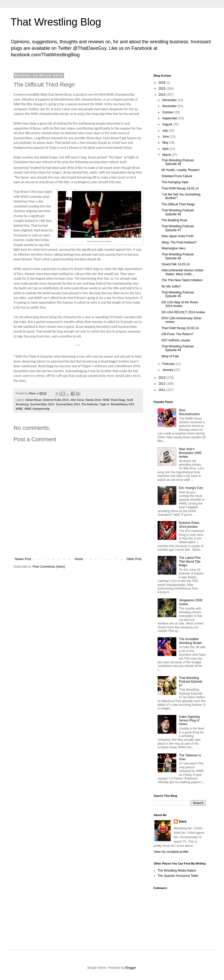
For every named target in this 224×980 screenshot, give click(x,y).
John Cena (77, 400)
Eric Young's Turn (191, 488)
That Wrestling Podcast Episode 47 (178, 228)
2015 (163, 89)
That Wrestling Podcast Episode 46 (178, 256)
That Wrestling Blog (56, 22)
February (169, 364)
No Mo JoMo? (171, 286)
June (166, 137)
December (170, 100)
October (168, 112)
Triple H (104, 404)
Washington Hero (173, 248)
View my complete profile (171, 852)
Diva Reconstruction (189, 412)
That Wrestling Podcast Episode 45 (178, 294)
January (168, 370)
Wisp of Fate (170, 356)
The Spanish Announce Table (178, 876)
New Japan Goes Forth (178, 236)
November (170, 106)
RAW (106, 400)
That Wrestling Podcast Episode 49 (178, 162)
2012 (163, 384)
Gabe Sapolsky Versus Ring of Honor (189, 721)
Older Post (134, 559)
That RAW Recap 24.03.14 (180, 188)
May (166, 143)
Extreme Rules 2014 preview (189, 525)
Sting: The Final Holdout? (179, 242)
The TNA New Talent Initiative (182, 280)
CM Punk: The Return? (178, 334)
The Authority (89, 404)
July (166, 131)
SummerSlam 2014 (68, 404)
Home (79, 559)
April (166, 149)
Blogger (131, 968)
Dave (183, 822)
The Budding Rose (174, 220)
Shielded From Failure (177, 176)
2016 (163, 83)
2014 (163, 95)
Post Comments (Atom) (49, 567)
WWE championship (37, 409)
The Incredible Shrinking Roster (191, 641)
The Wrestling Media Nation (177, 871)
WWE (19, 409)
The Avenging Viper (175, 182)
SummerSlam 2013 (42, 404)
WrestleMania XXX (122, 404)
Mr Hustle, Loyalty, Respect (181, 170)
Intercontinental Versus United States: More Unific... (182, 272)
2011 (163, 390)
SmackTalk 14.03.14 (176, 264)
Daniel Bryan (34, 400)
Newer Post (23, 559)
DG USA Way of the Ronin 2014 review (180, 304)
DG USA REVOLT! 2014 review (183, 312)
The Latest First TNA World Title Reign (190, 562)
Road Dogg (118, 400)
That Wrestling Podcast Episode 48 (178, 212)
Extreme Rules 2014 (56, 400)
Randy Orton (93, 400)
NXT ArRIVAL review (176, 340)
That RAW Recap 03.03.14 (180, 328)
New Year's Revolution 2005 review (190, 453)
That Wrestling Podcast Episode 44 (178, 348)
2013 (163, 378)
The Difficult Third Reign (178, 204)
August (168, 124)
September (170, 118)
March (167, 155)
